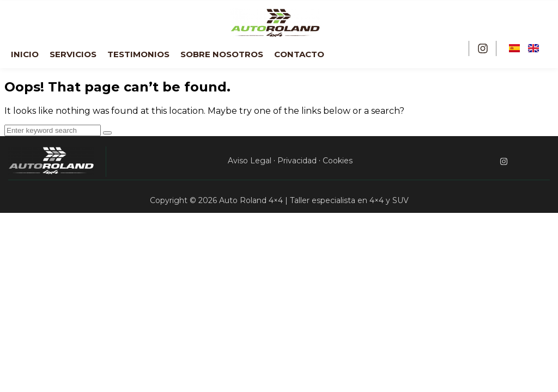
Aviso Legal (250, 161)
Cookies (338, 161)
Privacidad (297, 161)
